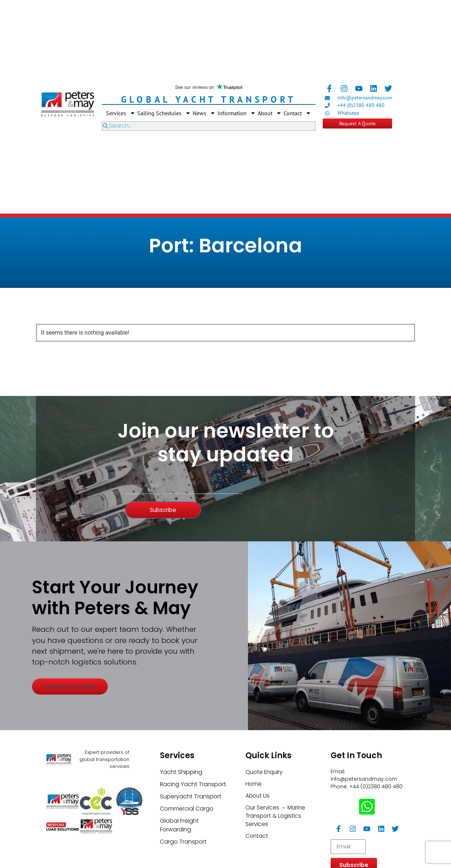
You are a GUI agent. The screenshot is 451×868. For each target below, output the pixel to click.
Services (121, 113)
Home (254, 818)
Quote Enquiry (265, 806)
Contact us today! (75, 726)
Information (237, 113)
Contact (297, 113)
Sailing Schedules (164, 113)
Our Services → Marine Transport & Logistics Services (276, 851)
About (270, 113)
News (204, 113)
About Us (258, 830)
